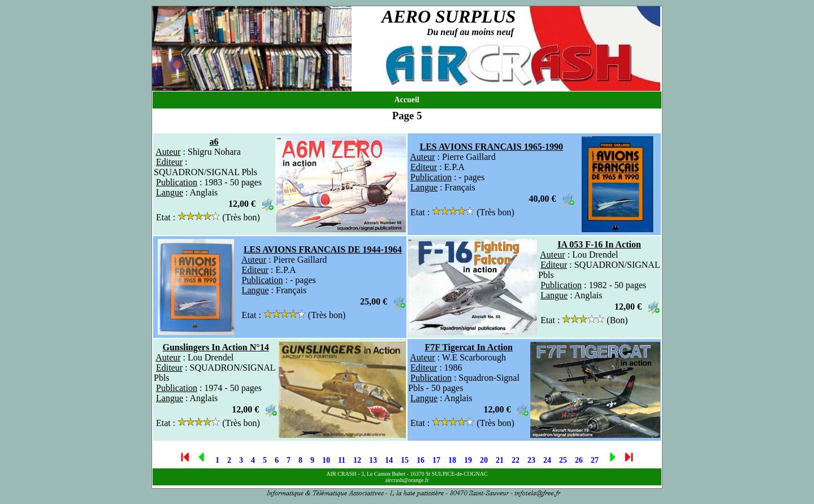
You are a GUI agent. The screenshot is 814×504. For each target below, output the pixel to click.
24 (547, 460)
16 (421, 460)
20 (484, 460)
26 (579, 460)
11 (342, 460)
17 (436, 460)
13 (373, 460)
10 (326, 460)
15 (405, 460)
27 (595, 460)
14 (389, 460)
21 (500, 460)
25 (563, 460)
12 (357, 460)
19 (468, 460)
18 (452, 460)
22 (516, 460)
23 (531, 460)
